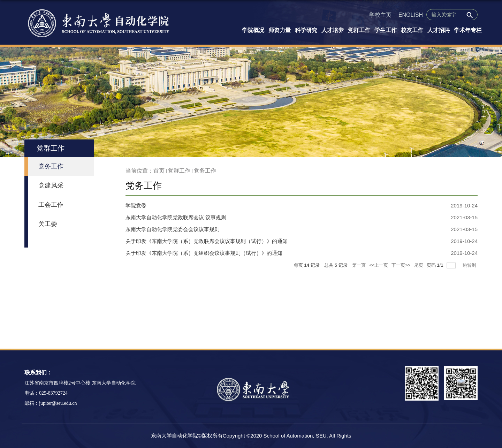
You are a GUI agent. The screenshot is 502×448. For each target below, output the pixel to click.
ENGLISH (411, 15)
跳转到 (470, 265)
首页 (159, 171)
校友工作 (412, 30)
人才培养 (333, 30)
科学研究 (306, 30)
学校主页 (380, 15)
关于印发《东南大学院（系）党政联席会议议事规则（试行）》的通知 (207, 241)
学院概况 (253, 30)
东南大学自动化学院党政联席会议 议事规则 (176, 217)
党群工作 (359, 30)
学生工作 (386, 30)
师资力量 (280, 30)
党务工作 (205, 171)
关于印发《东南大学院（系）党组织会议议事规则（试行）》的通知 (204, 253)
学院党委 (136, 206)
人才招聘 (439, 30)
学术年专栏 (468, 30)
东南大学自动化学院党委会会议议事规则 (173, 229)
